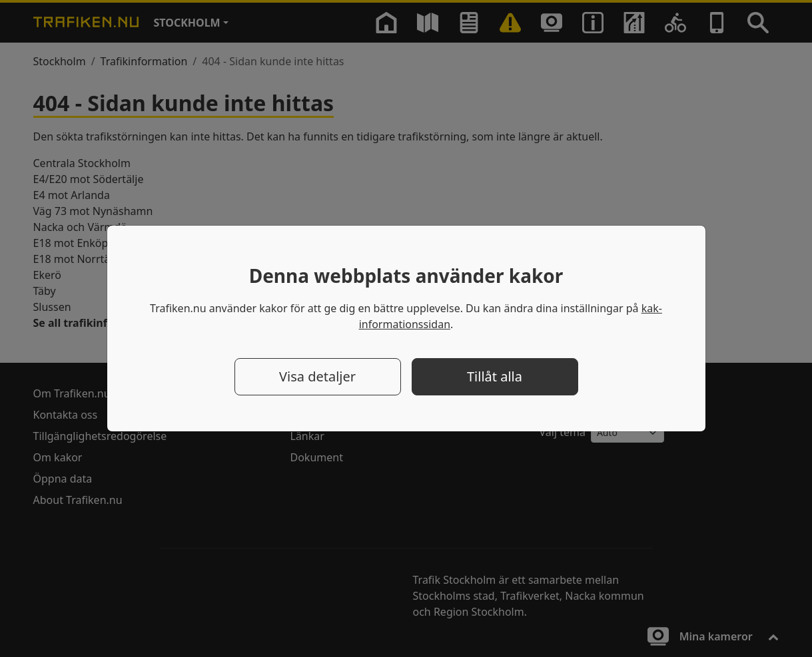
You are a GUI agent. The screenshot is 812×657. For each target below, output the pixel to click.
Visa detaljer (317, 376)
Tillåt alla (495, 376)
